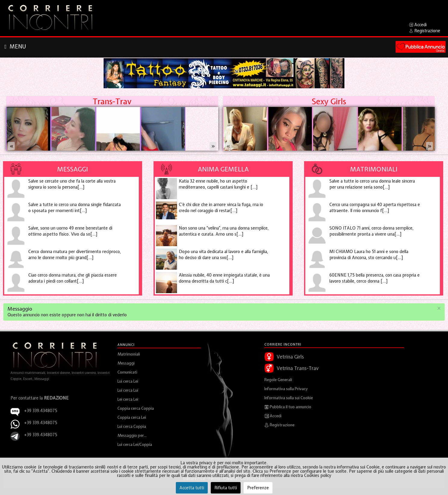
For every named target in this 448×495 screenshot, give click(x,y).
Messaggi (73, 169)
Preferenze (258, 488)
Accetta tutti (192, 488)
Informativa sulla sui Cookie (289, 398)
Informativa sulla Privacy (286, 389)
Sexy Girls (329, 101)
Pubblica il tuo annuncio (288, 407)
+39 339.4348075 (41, 423)
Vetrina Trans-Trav (298, 368)
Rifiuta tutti (226, 488)
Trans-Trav (112, 101)
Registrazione (279, 425)
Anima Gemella (223, 169)
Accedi (273, 416)
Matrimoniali (374, 169)
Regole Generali (278, 380)
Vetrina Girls (290, 357)
